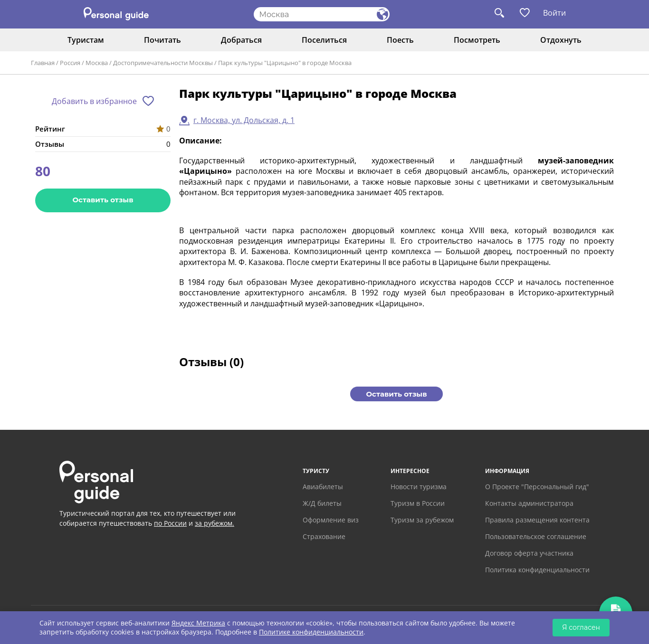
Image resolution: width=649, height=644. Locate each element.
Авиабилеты (323, 487)
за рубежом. (215, 523)
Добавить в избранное (94, 101)
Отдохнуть (561, 40)
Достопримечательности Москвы (163, 63)
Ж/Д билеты (322, 503)
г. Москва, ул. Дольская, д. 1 (244, 120)
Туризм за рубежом (422, 520)
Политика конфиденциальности (537, 570)
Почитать (162, 40)
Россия (70, 63)
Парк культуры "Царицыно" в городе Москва (285, 63)
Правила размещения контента (537, 520)
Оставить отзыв (103, 200)
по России (170, 523)
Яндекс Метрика (198, 623)
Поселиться (324, 40)
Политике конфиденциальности (311, 632)
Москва (97, 63)
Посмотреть (477, 40)
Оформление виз (331, 520)
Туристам (86, 40)
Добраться (241, 40)
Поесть (400, 40)
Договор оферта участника (529, 553)
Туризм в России (418, 503)
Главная (43, 63)
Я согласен (581, 627)
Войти (554, 13)
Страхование (324, 536)
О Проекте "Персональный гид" (537, 487)
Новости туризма (419, 487)
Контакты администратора (529, 503)
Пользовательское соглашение (536, 536)
